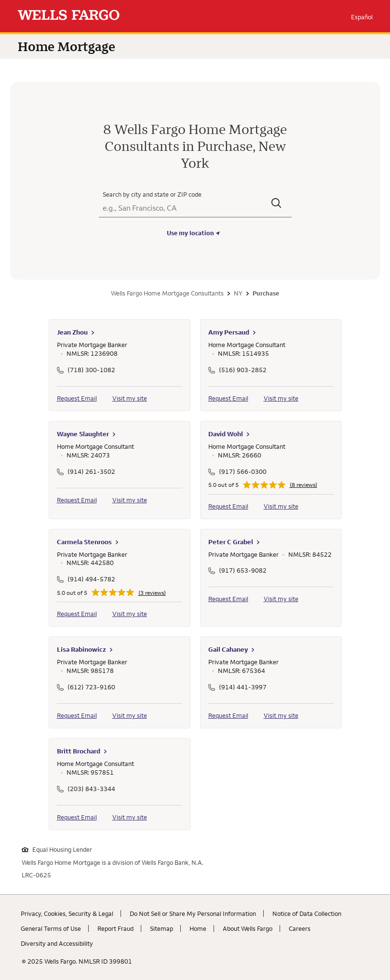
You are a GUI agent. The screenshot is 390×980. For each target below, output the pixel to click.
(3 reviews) (152, 593)
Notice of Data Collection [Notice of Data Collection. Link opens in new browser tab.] (307, 913)
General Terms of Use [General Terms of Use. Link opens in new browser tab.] (51, 928)
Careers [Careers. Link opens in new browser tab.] (300, 928)
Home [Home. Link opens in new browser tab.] (198, 928)
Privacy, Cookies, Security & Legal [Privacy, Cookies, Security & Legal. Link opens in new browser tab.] (67, 913)
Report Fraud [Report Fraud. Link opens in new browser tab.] (115, 928)
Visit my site (130, 398)
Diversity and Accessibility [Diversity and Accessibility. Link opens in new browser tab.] (57, 943)
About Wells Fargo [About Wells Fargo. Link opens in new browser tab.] (248, 928)
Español (362, 17)
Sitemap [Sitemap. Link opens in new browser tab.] (161, 928)
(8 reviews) (303, 485)
